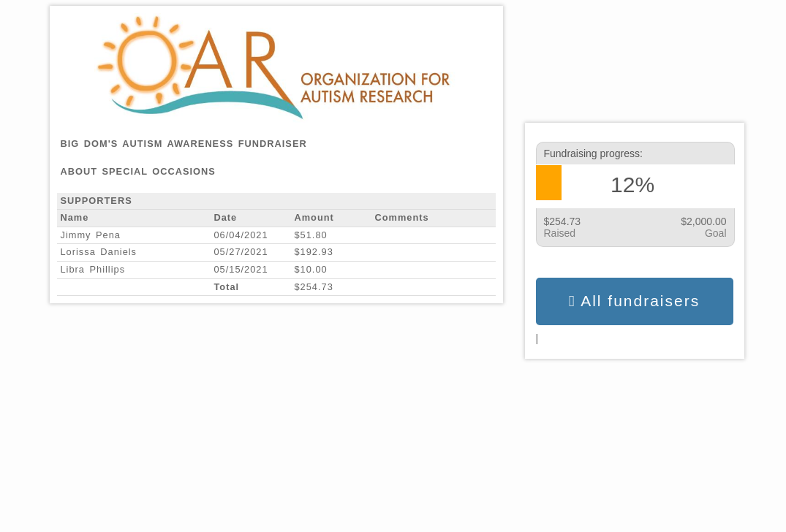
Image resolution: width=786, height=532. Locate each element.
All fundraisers (634, 301)
